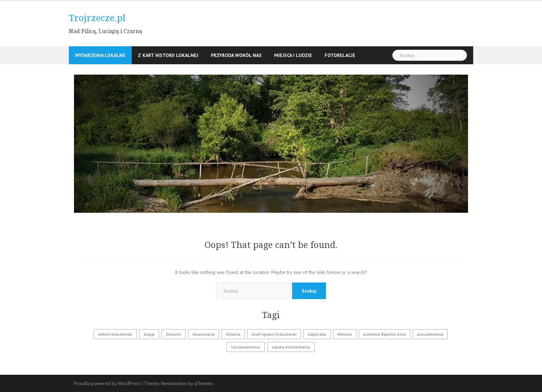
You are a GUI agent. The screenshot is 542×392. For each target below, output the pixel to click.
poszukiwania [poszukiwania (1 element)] (430, 334)
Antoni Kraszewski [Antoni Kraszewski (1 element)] (115, 334)
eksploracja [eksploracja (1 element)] (204, 334)
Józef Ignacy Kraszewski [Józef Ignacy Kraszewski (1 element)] (274, 334)
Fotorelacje (340, 55)
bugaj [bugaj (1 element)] (149, 334)
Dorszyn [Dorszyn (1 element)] (174, 334)
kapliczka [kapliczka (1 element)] (317, 334)
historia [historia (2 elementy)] (233, 334)
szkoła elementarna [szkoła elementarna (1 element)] (291, 347)
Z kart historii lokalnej (168, 55)
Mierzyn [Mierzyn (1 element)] (345, 334)
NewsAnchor (174, 383)
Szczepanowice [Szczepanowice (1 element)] (246, 347)
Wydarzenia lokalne (100, 55)
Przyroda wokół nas (236, 55)
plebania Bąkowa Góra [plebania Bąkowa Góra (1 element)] (385, 334)
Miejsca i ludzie (293, 55)
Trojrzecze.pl (97, 18)
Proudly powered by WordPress (107, 383)
